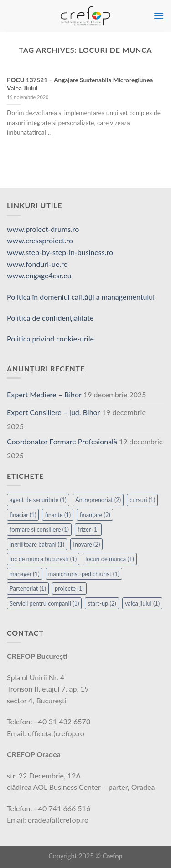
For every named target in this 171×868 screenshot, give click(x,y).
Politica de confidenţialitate (50, 318)
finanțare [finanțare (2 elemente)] (95, 515)
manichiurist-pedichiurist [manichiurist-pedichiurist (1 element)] (84, 574)
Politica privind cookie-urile (50, 339)
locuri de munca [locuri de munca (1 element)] (110, 559)
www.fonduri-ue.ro (37, 264)
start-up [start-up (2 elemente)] (102, 603)
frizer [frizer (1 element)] (88, 529)
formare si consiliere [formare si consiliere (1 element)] (39, 529)
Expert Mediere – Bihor (44, 394)
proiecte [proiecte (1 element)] (69, 588)
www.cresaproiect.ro (40, 240)
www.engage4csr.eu (39, 275)
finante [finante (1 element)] (58, 515)
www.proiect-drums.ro (43, 229)
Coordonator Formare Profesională (62, 441)
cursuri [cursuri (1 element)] (142, 500)
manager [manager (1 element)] (25, 574)
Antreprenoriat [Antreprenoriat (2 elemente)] (98, 500)
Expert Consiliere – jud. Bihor (54, 412)
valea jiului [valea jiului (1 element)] (142, 603)
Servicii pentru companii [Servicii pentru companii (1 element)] (44, 603)
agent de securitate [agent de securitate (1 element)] (38, 500)
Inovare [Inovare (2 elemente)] (86, 544)
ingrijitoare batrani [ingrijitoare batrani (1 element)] (37, 544)
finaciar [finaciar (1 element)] (23, 515)
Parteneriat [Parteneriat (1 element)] (28, 588)
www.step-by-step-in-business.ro (60, 252)
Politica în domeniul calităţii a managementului (81, 297)
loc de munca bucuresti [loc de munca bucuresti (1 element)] (43, 559)
